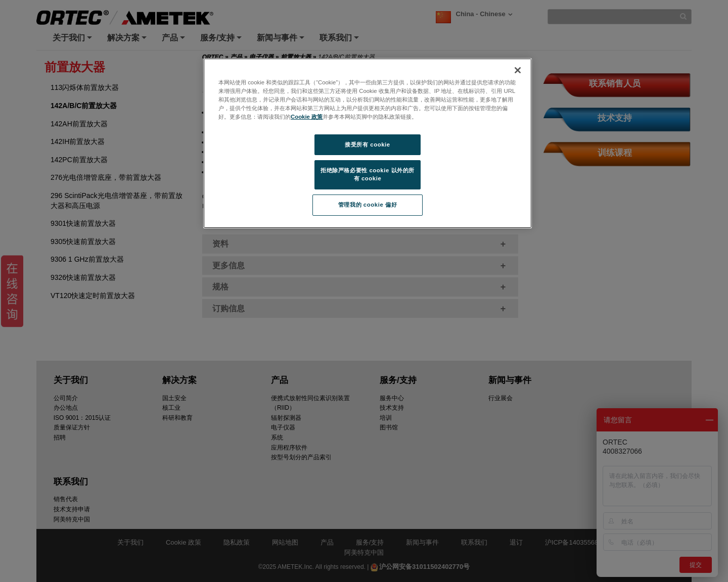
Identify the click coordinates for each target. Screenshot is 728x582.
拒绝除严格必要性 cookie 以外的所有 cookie (368, 174)
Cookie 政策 (307, 117)
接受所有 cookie (367, 144)
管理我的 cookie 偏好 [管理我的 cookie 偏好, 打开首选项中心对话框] (368, 205)
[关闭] (518, 70)
